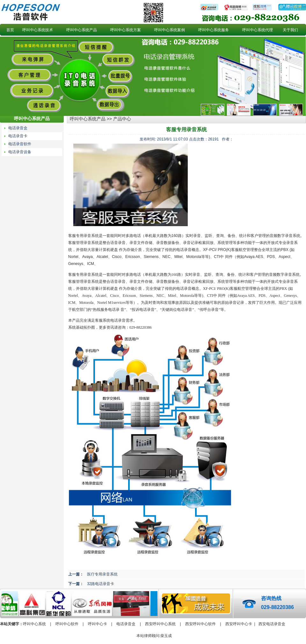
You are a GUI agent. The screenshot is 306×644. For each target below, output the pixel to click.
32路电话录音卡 (101, 584)
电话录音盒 (18, 128)
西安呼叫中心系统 (160, 624)
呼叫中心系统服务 (214, 30)
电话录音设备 (20, 152)
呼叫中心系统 (34, 624)
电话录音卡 (18, 136)
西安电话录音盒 (272, 624)
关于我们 (290, 30)
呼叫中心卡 (98, 624)
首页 (10, 30)
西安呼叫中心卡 (239, 624)
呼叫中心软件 (67, 624)
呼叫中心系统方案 (126, 30)
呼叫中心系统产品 (82, 30)
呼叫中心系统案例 (170, 30)
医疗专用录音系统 (102, 574)
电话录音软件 (20, 144)
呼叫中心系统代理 (258, 30)
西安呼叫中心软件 (200, 624)
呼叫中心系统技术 (38, 30)
